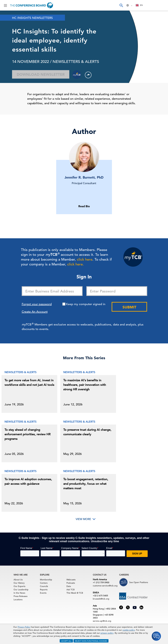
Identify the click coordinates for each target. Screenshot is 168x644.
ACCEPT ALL (66, 641)
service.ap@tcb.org (102, 621)
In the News (19, 593)
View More (83, 519)
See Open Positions (139, 582)
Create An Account (35, 312)
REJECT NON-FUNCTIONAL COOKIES (91, 641)
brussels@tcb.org (101, 599)
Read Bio (84, 206)
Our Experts (19, 586)
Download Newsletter (41, 74)
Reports (44, 590)
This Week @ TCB (75, 593)
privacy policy (107, 633)
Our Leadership (21, 590)
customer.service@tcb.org (105, 586)
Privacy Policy (24, 627)
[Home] (32, 5)
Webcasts (71, 580)
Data (69, 586)
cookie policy (129, 630)
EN (139, 5)
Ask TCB (71, 590)
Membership (46, 580)
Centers (44, 583)
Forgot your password (37, 304)
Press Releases (20, 596)
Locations (18, 600)
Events (43, 593)
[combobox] (139, 5)
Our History (19, 583)
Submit (129, 307)
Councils (44, 586)
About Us (18, 580)
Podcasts (71, 583)
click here (85, 259)
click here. (75, 264)
